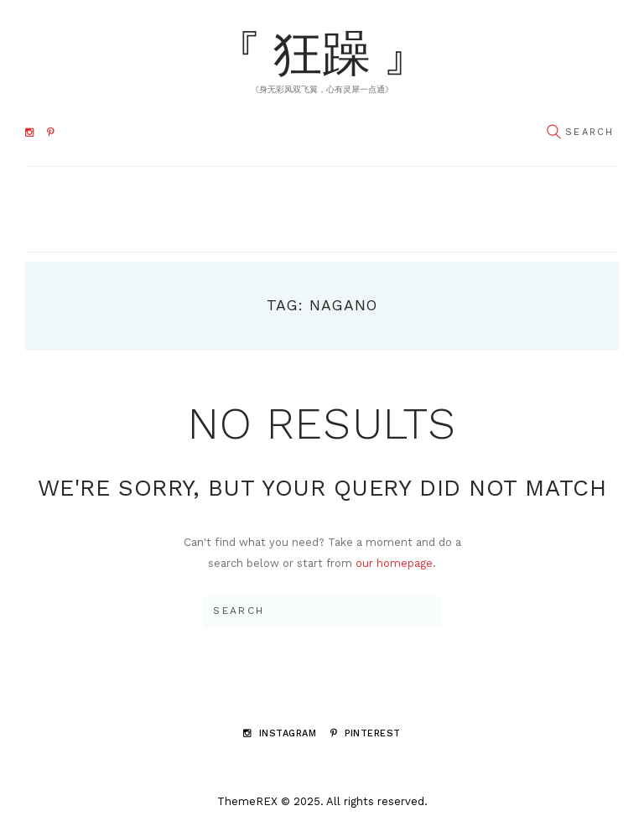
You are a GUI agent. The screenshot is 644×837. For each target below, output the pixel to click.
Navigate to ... (313, 208)
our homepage (394, 563)
